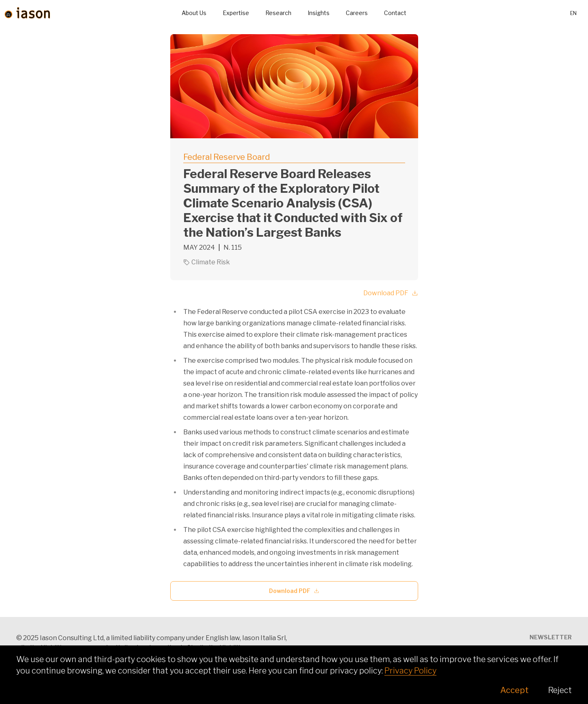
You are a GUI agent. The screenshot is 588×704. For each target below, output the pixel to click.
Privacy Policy (410, 671)
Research (278, 13)
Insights (319, 13)
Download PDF (391, 293)
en (573, 13)
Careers (357, 13)
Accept (514, 690)
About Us (194, 13)
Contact (395, 13)
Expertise (236, 13)
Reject (560, 690)
